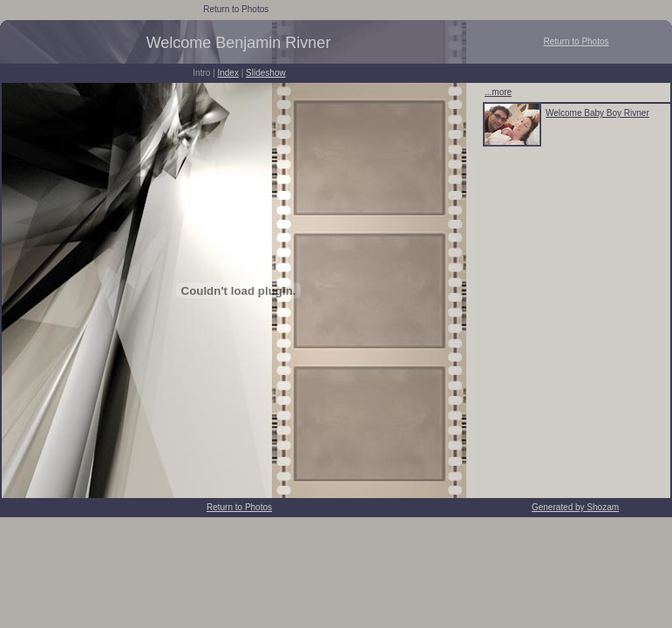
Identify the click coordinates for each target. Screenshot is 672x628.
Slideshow (266, 73)
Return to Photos (236, 9)
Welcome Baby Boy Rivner (597, 113)
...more (498, 92)
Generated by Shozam (575, 507)
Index (227, 73)
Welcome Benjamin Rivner (239, 43)
